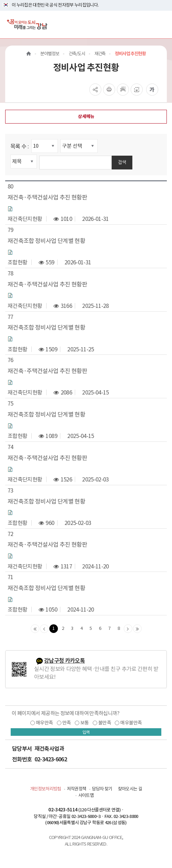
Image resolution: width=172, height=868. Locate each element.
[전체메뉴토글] (161, 24)
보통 (85, 723)
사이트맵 (86, 795)
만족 (67, 723)
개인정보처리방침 (46, 789)
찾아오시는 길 (130, 789)
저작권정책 (77, 789)
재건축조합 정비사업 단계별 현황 (46, 241)
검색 (122, 162)
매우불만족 (131, 723)
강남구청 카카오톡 (64, 661)
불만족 (105, 723)
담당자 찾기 (102, 789)
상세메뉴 (86, 116)
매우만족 (44, 723)
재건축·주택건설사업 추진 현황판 (47, 197)
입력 (86, 732)
